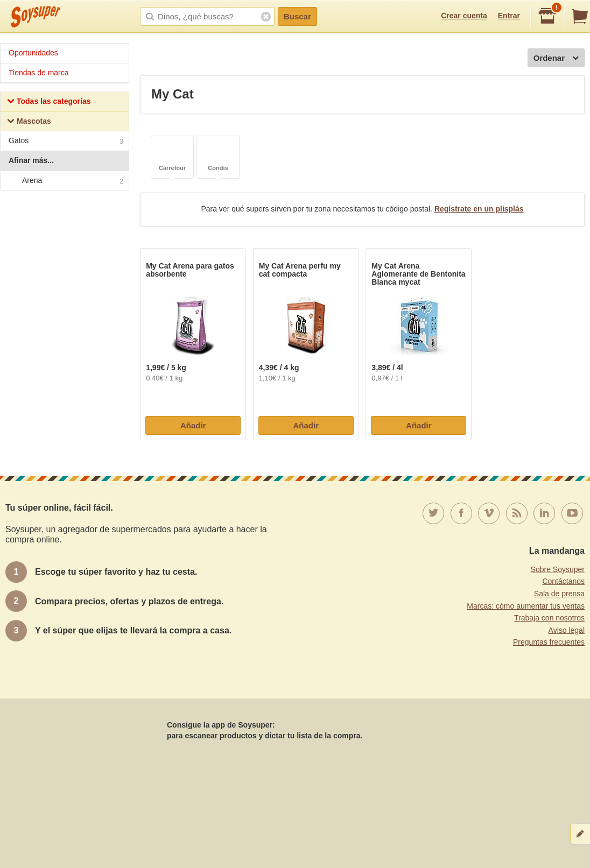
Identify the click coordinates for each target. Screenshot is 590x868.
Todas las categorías (49, 103)
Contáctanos (563, 581)
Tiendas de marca (39, 73)
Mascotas (29, 122)
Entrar (509, 16)
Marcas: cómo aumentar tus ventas (526, 606)
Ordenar (556, 58)
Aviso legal (567, 630)
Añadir (193, 425)
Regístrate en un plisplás (479, 209)
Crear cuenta (464, 16)
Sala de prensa (559, 594)
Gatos (66, 142)
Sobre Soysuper (558, 569)
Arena (64, 181)
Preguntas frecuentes (549, 642)
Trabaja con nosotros (549, 618)
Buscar (297, 16)
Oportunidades (33, 53)
